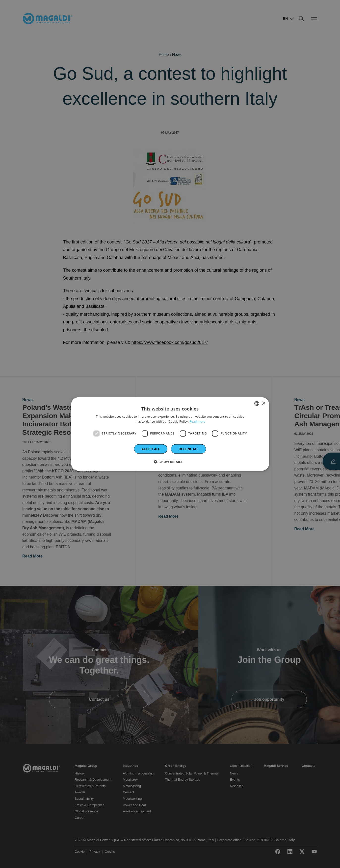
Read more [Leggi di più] (197, 422)
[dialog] (170, 434)
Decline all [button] (188, 449)
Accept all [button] (151, 449)
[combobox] (257, 404)
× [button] (264, 403)
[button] (170, 461)
